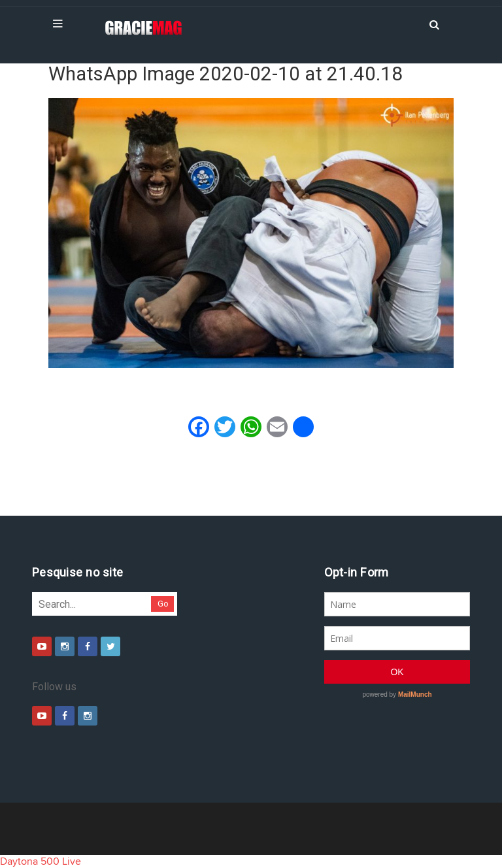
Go (163, 604)
